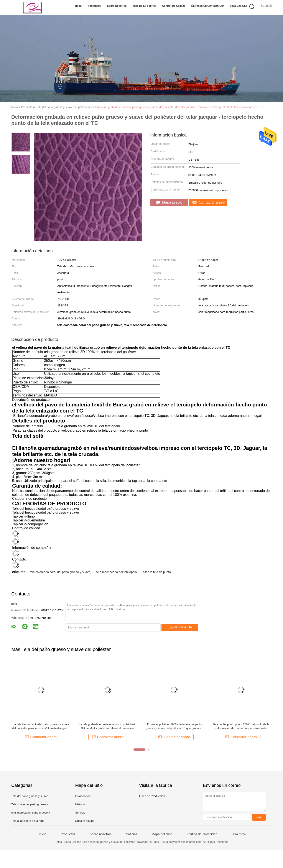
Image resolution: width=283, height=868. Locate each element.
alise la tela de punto (157, 572)
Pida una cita (239, 6)
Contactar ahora (209, 202)
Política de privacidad (202, 834)
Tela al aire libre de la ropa (28, 821)
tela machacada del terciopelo (117, 572)
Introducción (83, 796)
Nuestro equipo (85, 821)
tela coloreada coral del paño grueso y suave (60, 572)
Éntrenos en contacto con (208, 6)
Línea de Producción (152, 796)
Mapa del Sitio (162, 834)
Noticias (131, 834)
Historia (80, 804)
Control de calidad (174, 6)
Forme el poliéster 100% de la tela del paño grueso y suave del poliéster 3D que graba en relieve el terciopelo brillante (174, 726)
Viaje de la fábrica (144, 6)
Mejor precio (169, 202)
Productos (95, 6)
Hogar (79, 6)
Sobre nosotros (117, 6)
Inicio (43, 834)
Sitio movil (239, 834)
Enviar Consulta (180, 627)
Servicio (80, 813)
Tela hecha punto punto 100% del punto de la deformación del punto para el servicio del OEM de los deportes (241, 726)
